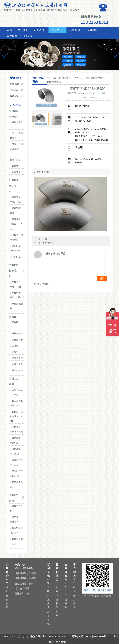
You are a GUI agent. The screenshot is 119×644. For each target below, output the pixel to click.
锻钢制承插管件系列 (25, 578)
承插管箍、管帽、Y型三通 (17, 295)
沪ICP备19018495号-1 (97, 636)
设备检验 (75, 30)
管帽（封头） (16, 158)
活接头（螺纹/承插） (16, 237)
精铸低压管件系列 (16, 541)
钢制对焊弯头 (16, 125)
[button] (57, 67)
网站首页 (64, 78)
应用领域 (92, 30)
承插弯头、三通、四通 (16, 284)
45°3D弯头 (48, 243)
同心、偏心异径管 (16, 136)
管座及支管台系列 (24, 583)
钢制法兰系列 (22, 588)
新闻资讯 (39, 30)
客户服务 (12, 36)
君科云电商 (62, 641)
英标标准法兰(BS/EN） (16, 473)
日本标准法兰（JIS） (16, 462)
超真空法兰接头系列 (16, 530)
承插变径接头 (16, 306)
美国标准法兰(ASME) (16, 441)
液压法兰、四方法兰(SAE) (17, 430)
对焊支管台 (16, 364)
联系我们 (28, 36)
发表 (102, 278)
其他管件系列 (22, 593)
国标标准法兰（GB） (16, 392)
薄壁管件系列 (16, 508)
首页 (9, 30)
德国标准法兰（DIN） (16, 452)
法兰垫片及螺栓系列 (16, 519)
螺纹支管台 (16, 370)
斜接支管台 (16, 340)
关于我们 (23, 30)
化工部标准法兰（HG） (16, 403)
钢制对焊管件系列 (95, 78)
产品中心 (57, 30)
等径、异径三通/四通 (16, 146)
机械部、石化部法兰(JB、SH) (17, 416)
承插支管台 (16, 333)
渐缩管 (14, 352)
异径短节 (15, 346)
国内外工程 (66, 587)
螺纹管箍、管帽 (16, 211)
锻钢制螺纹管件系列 (25, 573)
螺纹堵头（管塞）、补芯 (16, 224)
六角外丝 (15, 257)
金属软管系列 (16, 484)
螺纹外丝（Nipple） (15, 248)
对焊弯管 (15, 172)
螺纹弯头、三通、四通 (16, 200)
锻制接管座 (16, 358)
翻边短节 (15, 166)
